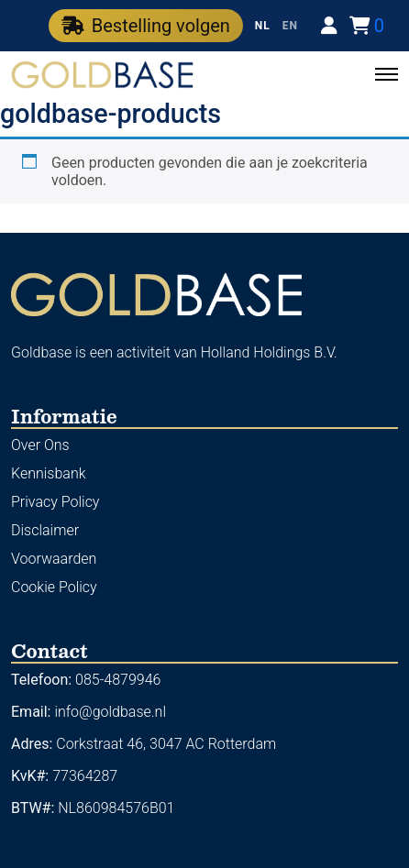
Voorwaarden (54, 559)
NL (263, 26)
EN (290, 26)
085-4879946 (118, 680)
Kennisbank (49, 473)
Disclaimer (45, 530)
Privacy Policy (55, 502)
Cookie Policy (54, 587)
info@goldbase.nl (110, 712)
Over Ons (40, 445)
